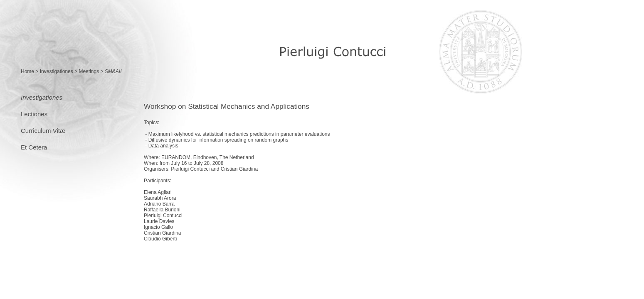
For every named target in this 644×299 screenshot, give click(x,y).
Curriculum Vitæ (43, 131)
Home (27, 71)
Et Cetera (34, 147)
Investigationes (57, 71)
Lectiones (34, 114)
